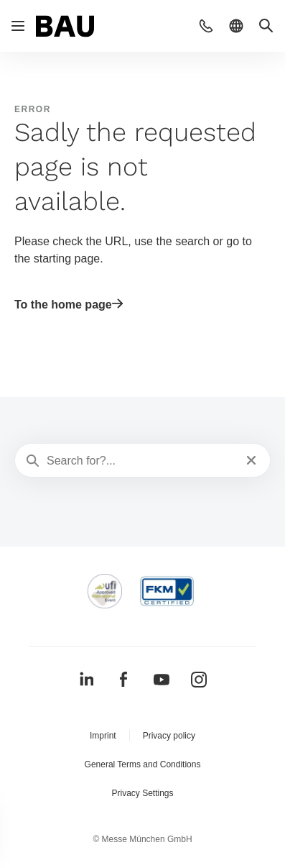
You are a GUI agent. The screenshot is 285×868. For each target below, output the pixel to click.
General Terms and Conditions (143, 764)
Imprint (103, 736)
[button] (206, 26)
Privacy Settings (142, 793)
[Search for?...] (141, 461)
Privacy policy (169, 736)
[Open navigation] (18, 26)
